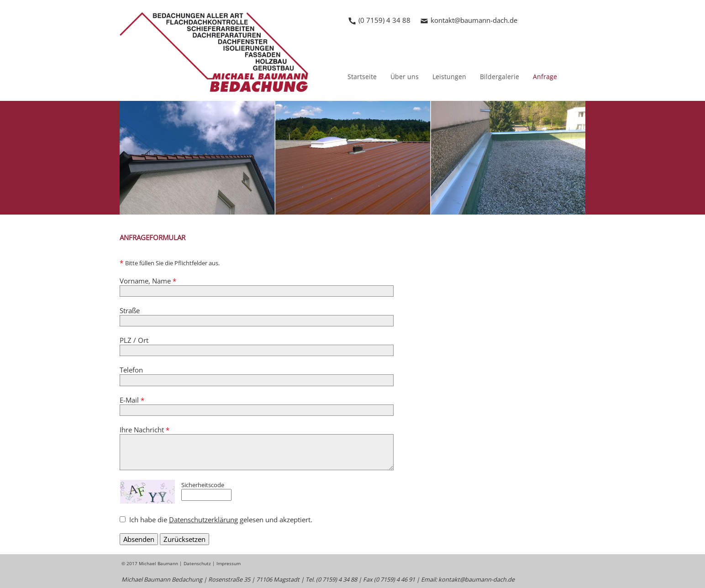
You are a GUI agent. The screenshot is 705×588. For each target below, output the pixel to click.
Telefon (131, 370)
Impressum (229, 563)
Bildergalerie (500, 76)
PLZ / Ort (134, 340)
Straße (130, 310)
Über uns (405, 76)
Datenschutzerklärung (203, 520)
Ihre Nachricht (145, 430)
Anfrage (545, 76)
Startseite (362, 76)
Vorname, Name (148, 281)
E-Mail (132, 400)
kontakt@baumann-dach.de (474, 20)
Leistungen (449, 76)
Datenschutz (197, 563)
